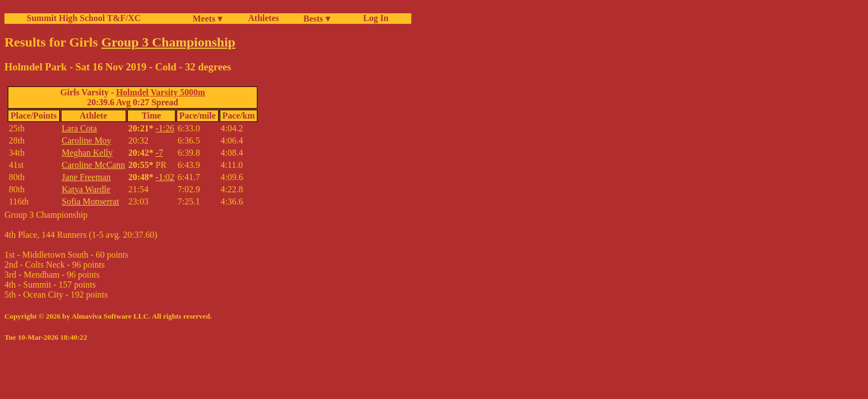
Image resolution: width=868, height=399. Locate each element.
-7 (159, 153)
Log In (374, 18)
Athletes (263, 18)
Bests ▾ (317, 19)
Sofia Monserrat (91, 201)
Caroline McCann (94, 165)
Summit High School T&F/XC (84, 18)
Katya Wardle (86, 189)
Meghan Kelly (87, 153)
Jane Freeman (86, 177)
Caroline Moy (87, 140)
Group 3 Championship (168, 42)
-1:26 (165, 128)
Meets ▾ (207, 19)
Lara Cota (80, 128)
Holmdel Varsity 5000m (161, 92)
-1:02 (165, 177)
